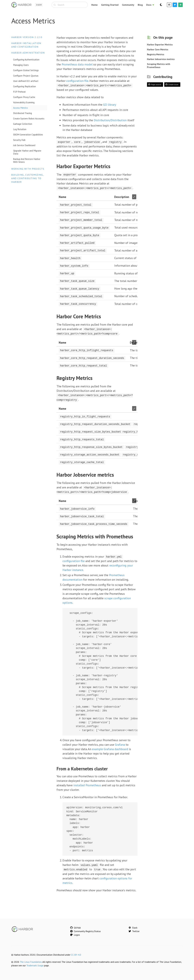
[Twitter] (175, 5)
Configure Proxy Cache (24, 97)
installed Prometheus (87, 784)
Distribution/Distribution (110, 120)
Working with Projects (28, 169)
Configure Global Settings (26, 70)
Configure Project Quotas (26, 76)
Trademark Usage (35, 964)
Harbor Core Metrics (158, 49)
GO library (110, 105)
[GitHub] (169, 5)
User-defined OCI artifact (26, 81)
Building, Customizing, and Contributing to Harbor (27, 178)
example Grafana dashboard (110, 748)
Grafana (120, 743)
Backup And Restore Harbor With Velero (27, 160)
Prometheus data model (77, 64)
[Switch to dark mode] (161, 5)
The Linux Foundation (31, 960)
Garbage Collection (23, 124)
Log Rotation (20, 129)
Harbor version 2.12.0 (27, 37)
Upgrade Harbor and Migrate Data (27, 152)
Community (128, 5)
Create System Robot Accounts (29, 118)
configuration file (77, 81)
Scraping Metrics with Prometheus (159, 66)
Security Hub (19, 140)
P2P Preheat (19, 92)
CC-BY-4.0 (76, 953)
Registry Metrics (156, 54)
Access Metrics (20, 108)
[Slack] (180, 5)
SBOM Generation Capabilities (28, 135)
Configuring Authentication (26, 60)
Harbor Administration (28, 53)
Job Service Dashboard (24, 145)
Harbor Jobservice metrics (161, 59)
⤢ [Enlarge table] (134, 197)
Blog (140, 5)
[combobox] (70, 5)
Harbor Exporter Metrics (160, 44)
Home (94, 5)
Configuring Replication (24, 86)
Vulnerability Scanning (24, 102)
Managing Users (21, 65)
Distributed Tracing (22, 113)
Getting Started (110, 5)
